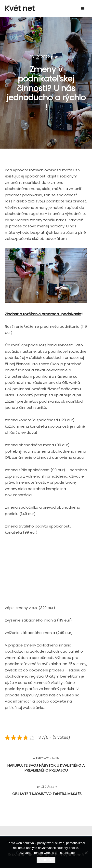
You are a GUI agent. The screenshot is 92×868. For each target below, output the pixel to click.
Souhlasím (46, 860)
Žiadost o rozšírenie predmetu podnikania (43, 314)
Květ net (20, 9)
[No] (86, 853)
